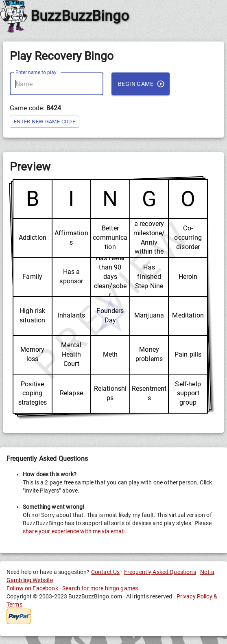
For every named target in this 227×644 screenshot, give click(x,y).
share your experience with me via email (74, 531)
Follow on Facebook (32, 588)
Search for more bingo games (100, 588)
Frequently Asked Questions (160, 572)
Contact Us (106, 572)
